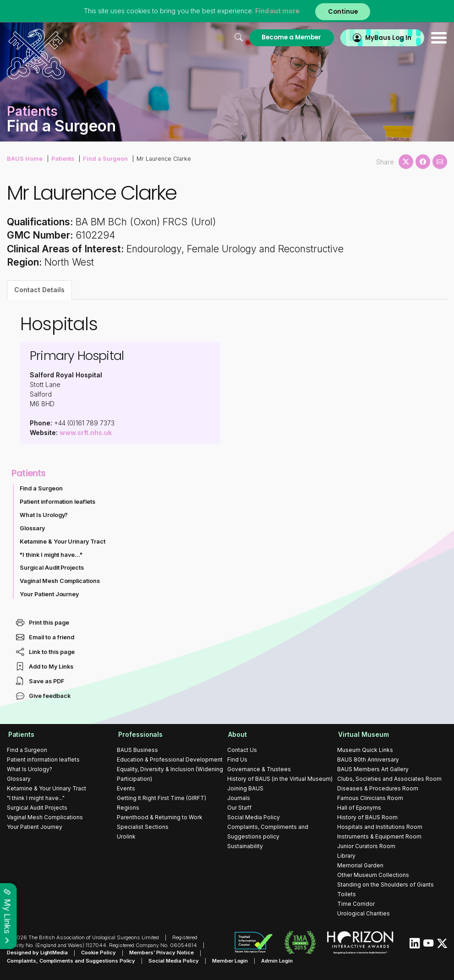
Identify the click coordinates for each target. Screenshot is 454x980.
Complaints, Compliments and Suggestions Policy (71, 961)
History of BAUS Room (367, 817)
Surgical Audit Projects (52, 568)
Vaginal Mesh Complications (60, 581)
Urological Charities (364, 913)
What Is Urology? (44, 515)
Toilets (347, 894)
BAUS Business (137, 750)
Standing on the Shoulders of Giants (386, 885)
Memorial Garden (360, 865)
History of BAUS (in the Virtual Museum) (280, 779)
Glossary (32, 528)
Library (346, 856)
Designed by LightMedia (38, 953)
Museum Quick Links (365, 750)
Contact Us (242, 750)
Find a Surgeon (104, 158)
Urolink (126, 836)
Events (126, 788)
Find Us (237, 759)
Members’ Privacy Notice (161, 953)
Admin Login (277, 961)
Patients (62, 158)
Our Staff (239, 808)
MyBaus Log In (387, 37)
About (237, 734)
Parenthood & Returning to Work (160, 817)
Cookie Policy (99, 953)
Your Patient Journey (49, 594)
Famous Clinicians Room (370, 798)
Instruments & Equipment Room (379, 836)
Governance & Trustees (259, 769)
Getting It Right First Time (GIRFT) (161, 798)
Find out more (276, 11)
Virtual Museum (363, 734)
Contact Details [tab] (39, 290)
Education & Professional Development (170, 759)
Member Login (230, 961)
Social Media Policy (254, 817)
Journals (239, 798)
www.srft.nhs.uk (86, 433)
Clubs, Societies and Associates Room (389, 779)
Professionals (139, 734)
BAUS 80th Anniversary (368, 759)
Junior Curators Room (366, 846)
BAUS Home (24, 158)
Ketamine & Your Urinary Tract (63, 542)
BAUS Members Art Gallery (373, 769)
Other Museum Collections (373, 875)
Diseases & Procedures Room (378, 788)
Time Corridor (356, 904)
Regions (128, 808)
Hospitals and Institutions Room (380, 827)
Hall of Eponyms (359, 808)
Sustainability (245, 846)
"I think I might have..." (51, 555)
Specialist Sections (143, 827)
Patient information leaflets (58, 502)
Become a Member (288, 37)
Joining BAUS (245, 788)
